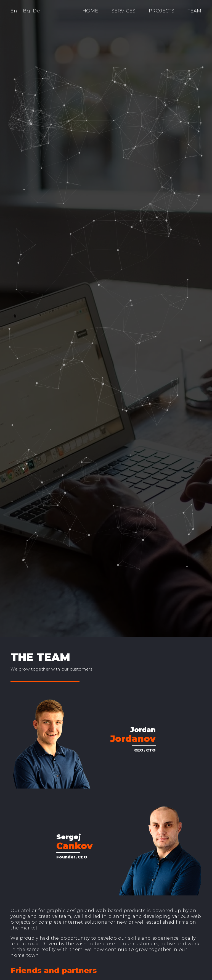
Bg (26, 11)
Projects (162, 11)
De (36, 11)
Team (195, 11)
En (14, 11)
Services (124, 11)
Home (90, 11)
